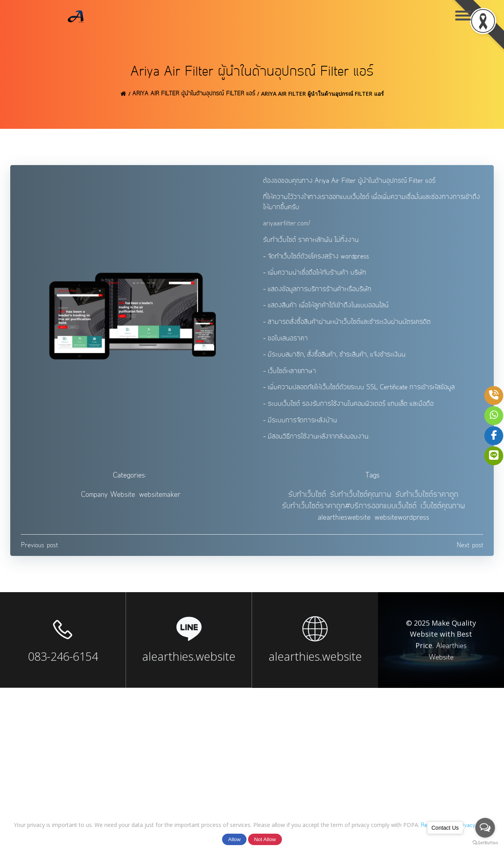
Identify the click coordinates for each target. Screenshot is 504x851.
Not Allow (265, 839)
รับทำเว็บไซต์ (307, 499)
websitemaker (160, 499)
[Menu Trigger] (463, 15)
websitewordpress (402, 521)
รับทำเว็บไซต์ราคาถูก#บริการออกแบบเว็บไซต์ (349, 510)
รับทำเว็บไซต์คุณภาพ (361, 499)
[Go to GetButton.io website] (485, 843)
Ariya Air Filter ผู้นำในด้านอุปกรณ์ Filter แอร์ (194, 95)
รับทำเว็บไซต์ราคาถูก (427, 499)
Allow (234, 839)
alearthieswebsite (344, 521)
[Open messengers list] (485, 828)
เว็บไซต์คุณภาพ (443, 510)
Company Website (108, 499)
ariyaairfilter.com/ (287, 226)
